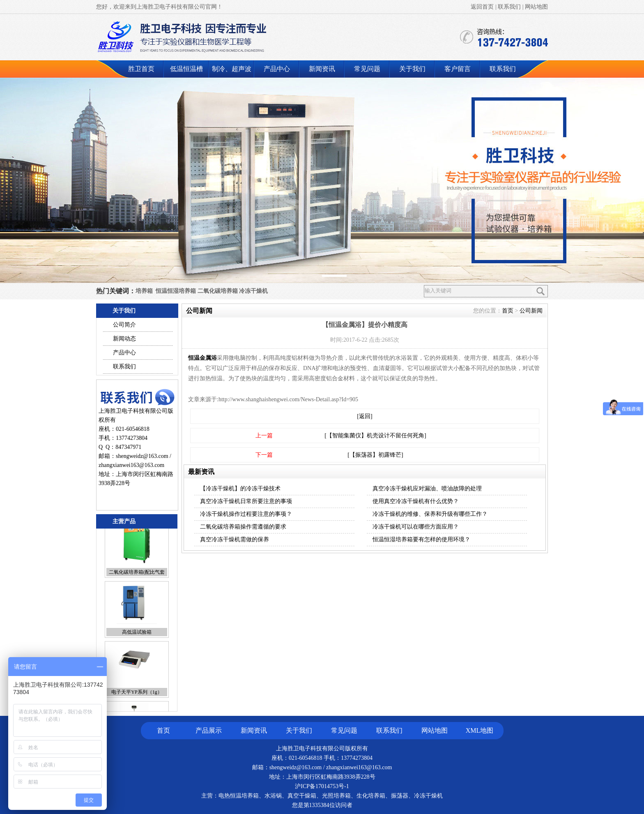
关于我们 (412, 69)
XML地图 (480, 730)
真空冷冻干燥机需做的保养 (235, 539)
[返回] (365, 416)
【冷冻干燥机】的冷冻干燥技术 (240, 489)
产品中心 (277, 69)
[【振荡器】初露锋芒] (375, 455)
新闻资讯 (322, 69)
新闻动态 (124, 339)
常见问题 (367, 69)
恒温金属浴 (202, 358)
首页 (508, 311)
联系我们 (509, 7)
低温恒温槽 (186, 69)
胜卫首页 (141, 69)
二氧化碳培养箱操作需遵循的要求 (243, 527)
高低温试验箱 (137, 642)
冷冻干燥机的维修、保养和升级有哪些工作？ (430, 514)
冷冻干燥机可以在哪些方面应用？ (416, 527)
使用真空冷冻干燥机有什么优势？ (416, 501)
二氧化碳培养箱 (218, 291)
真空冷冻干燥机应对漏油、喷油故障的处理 (427, 489)
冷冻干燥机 (253, 291)
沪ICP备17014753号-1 (322, 786)
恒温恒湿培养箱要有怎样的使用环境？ (421, 539)
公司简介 (124, 325)
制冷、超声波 (232, 69)
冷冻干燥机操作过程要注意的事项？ (246, 514)
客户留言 (458, 69)
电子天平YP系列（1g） (137, 702)
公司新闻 (531, 311)
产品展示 (209, 730)
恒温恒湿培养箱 (176, 291)
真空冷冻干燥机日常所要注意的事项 (246, 501)
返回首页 (482, 7)
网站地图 (536, 7)
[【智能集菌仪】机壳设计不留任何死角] (375, 436)
